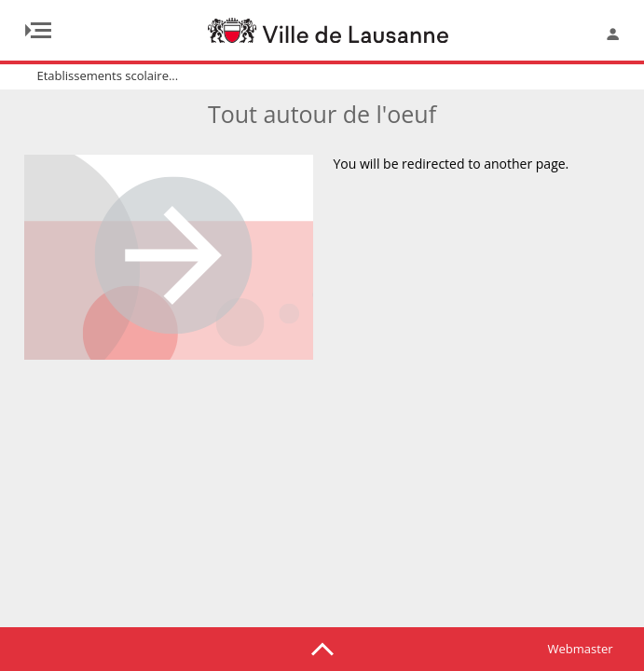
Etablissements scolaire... (108, 75)
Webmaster (581, 649)
